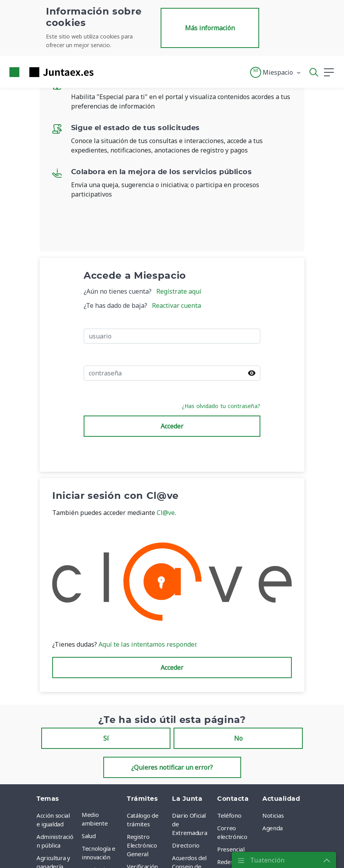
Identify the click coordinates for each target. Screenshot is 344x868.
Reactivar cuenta (177, 305)
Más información (210, 28)
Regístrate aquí (179, 291)
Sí (106, 738)
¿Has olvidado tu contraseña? (221, 406)
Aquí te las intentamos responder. (147, 644)
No (238, 738)
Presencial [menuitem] (231, 849)
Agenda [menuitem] (273, 828)
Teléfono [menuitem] (229, 815)
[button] (276, 72)
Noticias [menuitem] (273, 815)
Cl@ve (166, 513)
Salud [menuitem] (89, 836)
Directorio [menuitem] (186, 845)
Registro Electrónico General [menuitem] (142, 845)
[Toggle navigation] (104, 72)
